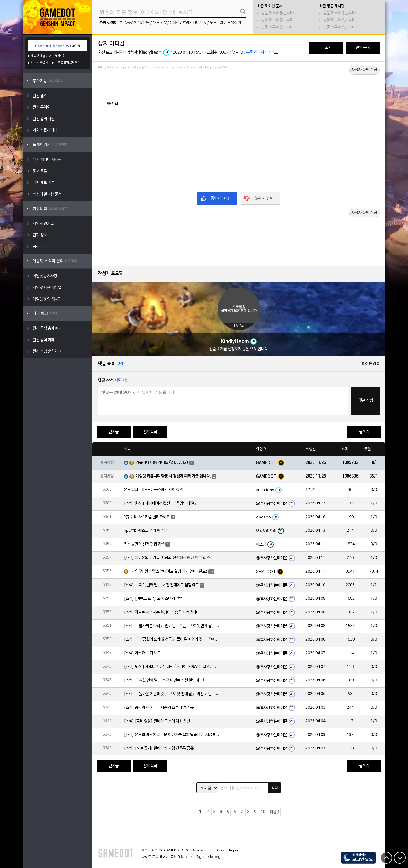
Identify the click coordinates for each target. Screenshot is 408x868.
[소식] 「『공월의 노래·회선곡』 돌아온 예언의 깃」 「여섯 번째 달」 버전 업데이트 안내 (172, 640)
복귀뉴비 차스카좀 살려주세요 (147, 517)
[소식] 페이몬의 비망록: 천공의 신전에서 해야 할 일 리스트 (169, 558)
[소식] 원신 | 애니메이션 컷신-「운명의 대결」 (161, 503)
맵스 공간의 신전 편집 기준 (144, 544)
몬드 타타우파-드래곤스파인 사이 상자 (153, 490)
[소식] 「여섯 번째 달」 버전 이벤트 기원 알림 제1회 (165, 680)
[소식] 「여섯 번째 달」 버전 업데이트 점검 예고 (161, 585)
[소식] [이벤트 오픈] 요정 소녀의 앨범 (153, 599)
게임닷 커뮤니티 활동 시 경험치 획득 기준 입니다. (173, 476)
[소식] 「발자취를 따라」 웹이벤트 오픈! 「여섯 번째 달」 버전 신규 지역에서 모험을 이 (172, 626)
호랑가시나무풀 (194, 23)
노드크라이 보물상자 (225, 23)
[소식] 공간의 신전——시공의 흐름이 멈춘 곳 (159, 708)
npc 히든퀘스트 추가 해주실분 (147, 531)
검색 (275, 788)
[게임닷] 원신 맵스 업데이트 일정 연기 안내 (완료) (169, 572)
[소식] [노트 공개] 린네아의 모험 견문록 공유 (159, 748)
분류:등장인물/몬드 (134, 23)
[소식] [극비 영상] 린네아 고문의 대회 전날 (157, 721)
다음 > (274, 812)
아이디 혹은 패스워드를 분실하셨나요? (55, 62)
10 (263, 812)
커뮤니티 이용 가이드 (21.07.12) (162, 463)
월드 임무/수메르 (166, 23)
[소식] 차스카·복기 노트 (142, 653)
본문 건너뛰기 (257, 53)
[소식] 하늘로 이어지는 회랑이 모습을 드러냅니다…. (164, 612)
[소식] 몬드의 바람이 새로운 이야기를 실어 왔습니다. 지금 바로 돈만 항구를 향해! (172, 735)
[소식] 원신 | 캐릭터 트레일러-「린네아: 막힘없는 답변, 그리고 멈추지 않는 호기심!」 (172, 667)
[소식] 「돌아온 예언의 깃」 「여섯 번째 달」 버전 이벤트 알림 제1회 (172, 694)
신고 (274, 53)
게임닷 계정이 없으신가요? (48, 56)
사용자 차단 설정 (364, 70)
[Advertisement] (239, 87)
